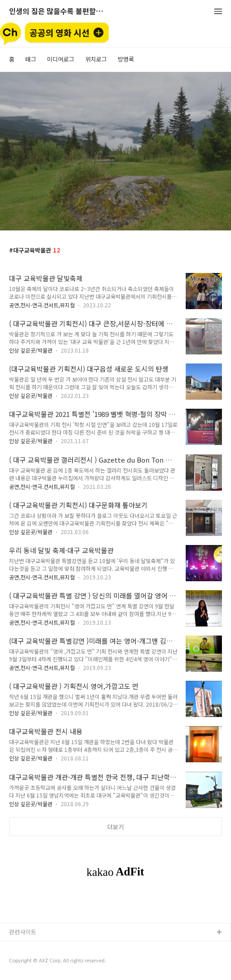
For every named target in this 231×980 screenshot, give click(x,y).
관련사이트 (23, 932)
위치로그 (96, 59)
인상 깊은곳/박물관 (31, 350)
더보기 (115, 827)
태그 (31, 59)
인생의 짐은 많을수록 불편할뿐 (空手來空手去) (59, 12)
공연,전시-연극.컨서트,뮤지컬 (42, 305)
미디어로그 (61, 59)
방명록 (126, 59)
